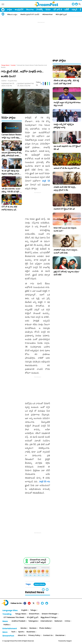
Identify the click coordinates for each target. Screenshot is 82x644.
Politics (7, 625)
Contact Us (48, 635)
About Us (22, 635)
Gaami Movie (40, 584)
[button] (47, 590)
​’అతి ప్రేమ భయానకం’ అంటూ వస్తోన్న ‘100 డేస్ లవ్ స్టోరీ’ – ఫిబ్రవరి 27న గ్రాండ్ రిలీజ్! (11, 190)
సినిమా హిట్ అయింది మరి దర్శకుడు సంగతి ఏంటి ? (65, 229)
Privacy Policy (34, 635)
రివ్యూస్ (74, 9)
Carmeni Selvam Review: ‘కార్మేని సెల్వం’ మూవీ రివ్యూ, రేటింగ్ (12, 136)
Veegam (69, 641)
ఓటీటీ (67, 9)
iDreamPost (34, 614)
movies (13, 65)
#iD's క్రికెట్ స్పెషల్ (61, 14)
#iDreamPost (48, 14)
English (24, 610)
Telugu (33, 610)
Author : (9, 81)
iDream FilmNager (50, 614)
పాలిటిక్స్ (40, 9)
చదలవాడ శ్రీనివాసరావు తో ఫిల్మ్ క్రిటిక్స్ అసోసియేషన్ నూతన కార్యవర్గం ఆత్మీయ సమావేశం (12, 154)
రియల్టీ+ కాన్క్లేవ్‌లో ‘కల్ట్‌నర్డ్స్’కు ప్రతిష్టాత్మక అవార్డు (64, 126)
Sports (21, 632)
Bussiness (31, 632)
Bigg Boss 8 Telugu (49, 617)
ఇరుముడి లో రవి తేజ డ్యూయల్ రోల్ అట (67, 168)
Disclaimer (60, 635)
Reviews (33, 628)
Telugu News (5, 65)
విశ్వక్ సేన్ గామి (45, 481)
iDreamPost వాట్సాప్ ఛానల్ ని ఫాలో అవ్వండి (38, 561)
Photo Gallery (45, 628)
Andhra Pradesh (18, 621)
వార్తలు (10, 9)
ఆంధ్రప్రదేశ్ (19, 9)
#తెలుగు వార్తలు (12, 14)
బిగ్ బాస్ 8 (58, 9)
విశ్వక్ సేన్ (46, 181)
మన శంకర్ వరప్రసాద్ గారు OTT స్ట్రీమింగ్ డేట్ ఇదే (67, 148)
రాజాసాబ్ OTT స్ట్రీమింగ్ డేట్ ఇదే (64, 209)
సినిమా (48, 9)
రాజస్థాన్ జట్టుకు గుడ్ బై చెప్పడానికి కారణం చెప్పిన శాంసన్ (67, 104)
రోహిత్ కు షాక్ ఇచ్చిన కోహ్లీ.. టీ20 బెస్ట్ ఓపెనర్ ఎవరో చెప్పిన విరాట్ (66, 82)
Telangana (33, 621)
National (58, 621)
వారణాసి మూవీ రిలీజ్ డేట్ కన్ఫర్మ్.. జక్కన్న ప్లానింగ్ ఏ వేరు (65, 189)
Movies (24, 628)
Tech (13, 632)
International (46, 621)
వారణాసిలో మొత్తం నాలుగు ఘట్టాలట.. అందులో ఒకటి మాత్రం (66, 251)
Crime (67, 621)
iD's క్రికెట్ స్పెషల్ (32, 617)
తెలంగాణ (30, 9)
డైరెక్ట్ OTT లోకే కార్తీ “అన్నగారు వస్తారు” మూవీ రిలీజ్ (67, 273)
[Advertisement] (42, 38)
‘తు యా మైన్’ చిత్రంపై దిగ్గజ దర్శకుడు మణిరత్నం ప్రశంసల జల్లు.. (11, 172)
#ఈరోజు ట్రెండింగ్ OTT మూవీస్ (30, 14)
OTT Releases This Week (14, 617)
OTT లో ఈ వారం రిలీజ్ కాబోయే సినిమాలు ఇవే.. (9, 208)
